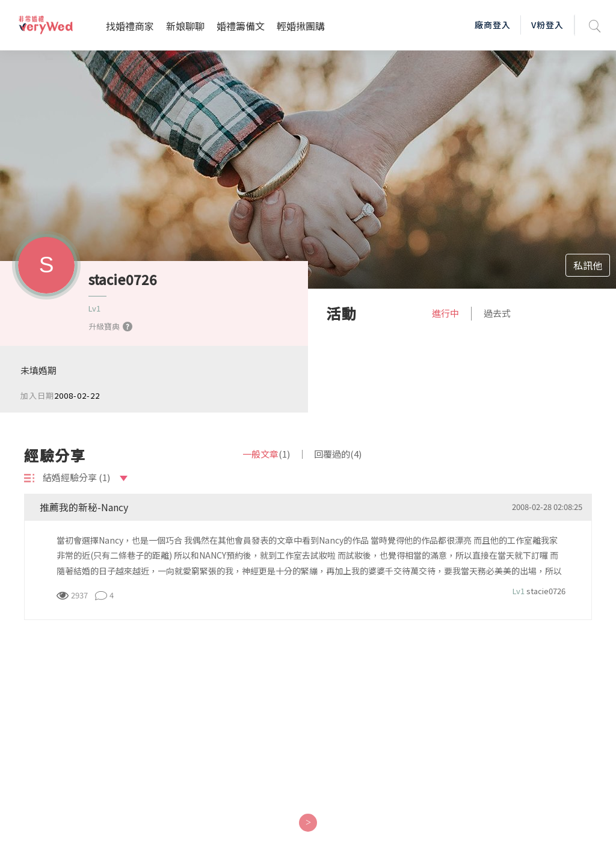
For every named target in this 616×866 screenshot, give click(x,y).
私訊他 (588, 265)
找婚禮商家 (130, 26)
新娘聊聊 (185, 26)
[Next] (308, 823)
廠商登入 (493, 25)
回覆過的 (338, 454)
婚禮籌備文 (241, 26)
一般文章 (266, 454)
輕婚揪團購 (301, 26)
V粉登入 (547, 25)
